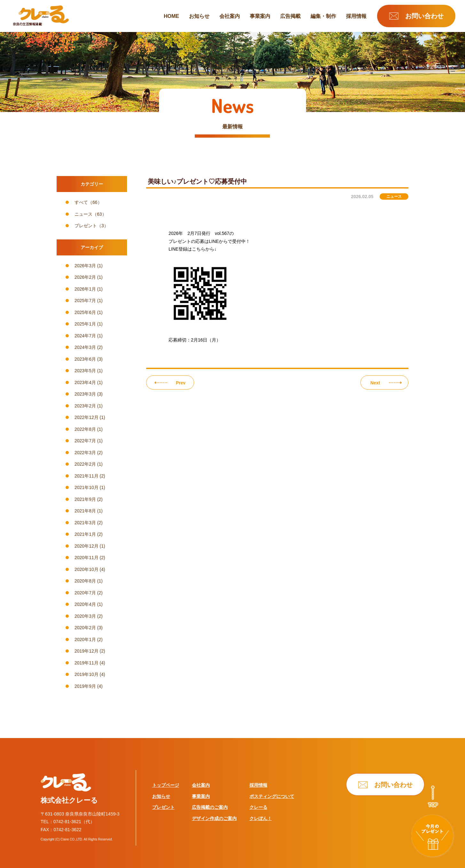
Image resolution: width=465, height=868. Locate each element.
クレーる (258, 807)
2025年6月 (85, 312)
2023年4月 (85, 382)
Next (375, 383)
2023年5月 (85, 371)
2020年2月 (85, 628)
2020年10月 (87, 569)
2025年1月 (85, 324)
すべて (81, 202)
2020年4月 (85, 604)
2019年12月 (87, 651)
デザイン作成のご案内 (214, 818)
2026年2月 (85, 277)
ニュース (83, 214)
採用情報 (356, 16)
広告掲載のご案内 (210, 807)
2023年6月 (85, 359)
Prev (181, 383)
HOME (171, 16)
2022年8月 (85, 429)
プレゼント (86, 226)
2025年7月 (85, 301)
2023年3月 (85, 394)
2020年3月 (85, 616)
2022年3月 (85, 453)
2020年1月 (85, 639)
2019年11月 (87, 663)
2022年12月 (87, 417)
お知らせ (199, 16)
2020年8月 (85, 581)
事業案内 (260, 16)
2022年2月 (85, 464)
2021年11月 (87, 476)
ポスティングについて (272, 796)
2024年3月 (85, 347)
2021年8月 (85, 511)
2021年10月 (87, 487)
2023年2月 (85, 406)
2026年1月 (85, 289)
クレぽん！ (261, 818)
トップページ (166, 785)
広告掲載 (290, 16)
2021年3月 (85, 523)
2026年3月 (85, 266)
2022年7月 (85, 441)
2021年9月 (85, 499)
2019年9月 (85, 686)
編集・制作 (323, 16)
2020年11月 (87, 558)
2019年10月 (87, 674)
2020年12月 (87, 546)
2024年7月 (85, 336)
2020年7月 (85, 593)
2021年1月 (85, 534)
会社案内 (230, 16)
